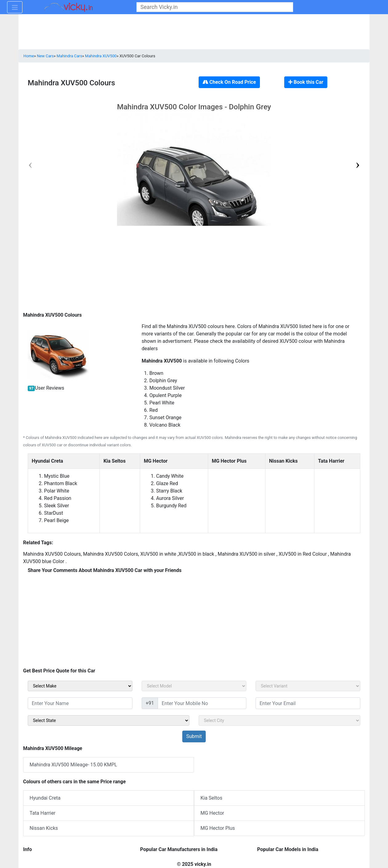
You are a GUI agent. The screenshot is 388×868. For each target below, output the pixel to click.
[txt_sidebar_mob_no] (202, 703)
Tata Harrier (42, 813)
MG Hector (212, 813)
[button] (358, 164)
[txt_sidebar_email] (308, 703)
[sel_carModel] (194, 686)
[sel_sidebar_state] (109, 720)
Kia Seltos (211, 798)
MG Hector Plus (218, 828)
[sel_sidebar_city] (279, 720)
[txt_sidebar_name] (80, 703)
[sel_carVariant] (308, 686)
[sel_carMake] (80, 686)
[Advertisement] (194, 270)
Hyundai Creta (45, 798)
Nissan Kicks (44, 828)
